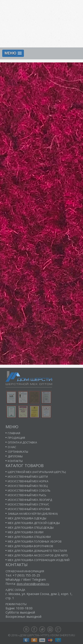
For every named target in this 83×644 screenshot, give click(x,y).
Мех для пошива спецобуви (29, 537)
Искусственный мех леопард (30, 500)
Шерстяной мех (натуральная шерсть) (37, 472)
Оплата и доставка (22, 442)
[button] (13, 53)
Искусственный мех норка (28, 481)
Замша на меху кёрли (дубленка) (33, 514)
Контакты (15, 461)
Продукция (16, 438)
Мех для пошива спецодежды (31, 528)
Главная (14, 433)
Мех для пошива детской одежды (34, 523)
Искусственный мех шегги (28, 477)
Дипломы (15, 456)
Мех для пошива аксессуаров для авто (38, 555)
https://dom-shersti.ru (58, 635)
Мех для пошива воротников (30, 546)
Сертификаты (18, 452)
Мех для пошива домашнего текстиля (37, 551)
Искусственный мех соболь (29, 490)
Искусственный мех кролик (29, 509)
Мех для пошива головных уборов (35, 541)
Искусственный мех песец (28, 486)
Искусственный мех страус (28, 504)
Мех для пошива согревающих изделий (39, 560)
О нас (12, 447)
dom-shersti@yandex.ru (33, 584)
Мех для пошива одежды (27, 518)
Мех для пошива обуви (26, 532)
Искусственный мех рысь (27, 495)
